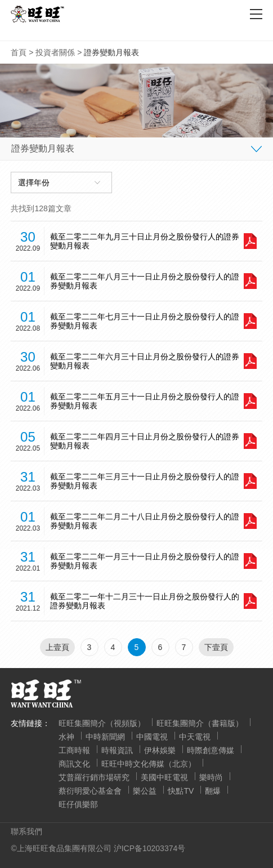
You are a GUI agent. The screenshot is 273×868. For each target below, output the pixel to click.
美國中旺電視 (164, 777)
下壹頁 (216, 647)
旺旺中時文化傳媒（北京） (149, 764)
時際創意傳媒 (211, 750)
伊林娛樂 (160, 750)
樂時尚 (211, 777)
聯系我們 (26, 831)
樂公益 (145, 791)
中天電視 (195, 737)
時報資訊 (117, 750)
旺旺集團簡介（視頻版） (102, 723)
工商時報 (74, 750)
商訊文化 (74, 764)
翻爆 (213, 791)
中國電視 (152, 737)
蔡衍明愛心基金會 (90, 791)
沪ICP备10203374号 (150, 848)
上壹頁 (57, 647)
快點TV (181, 791)
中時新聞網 (105, 737)
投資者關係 (55, 52)
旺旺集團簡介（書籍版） (200, 723)
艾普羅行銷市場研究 (94, 777)
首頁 (19, 52)
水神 (66, 737)
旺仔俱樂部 (78, 804)
